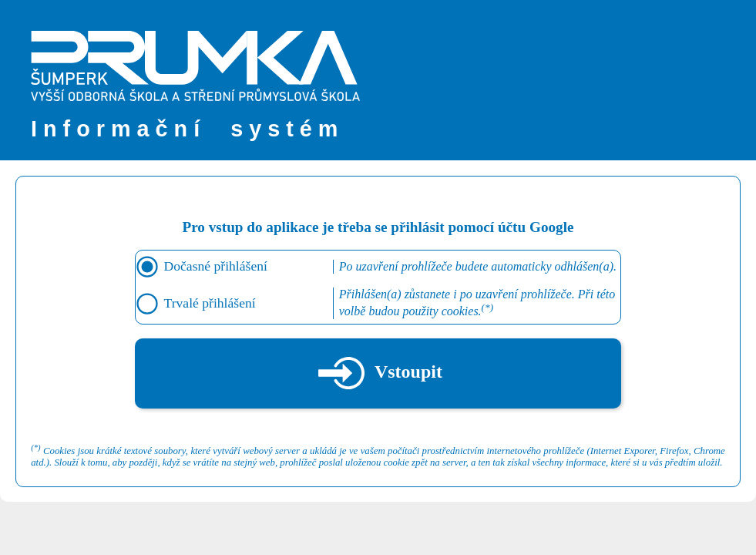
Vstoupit (380, 373)
